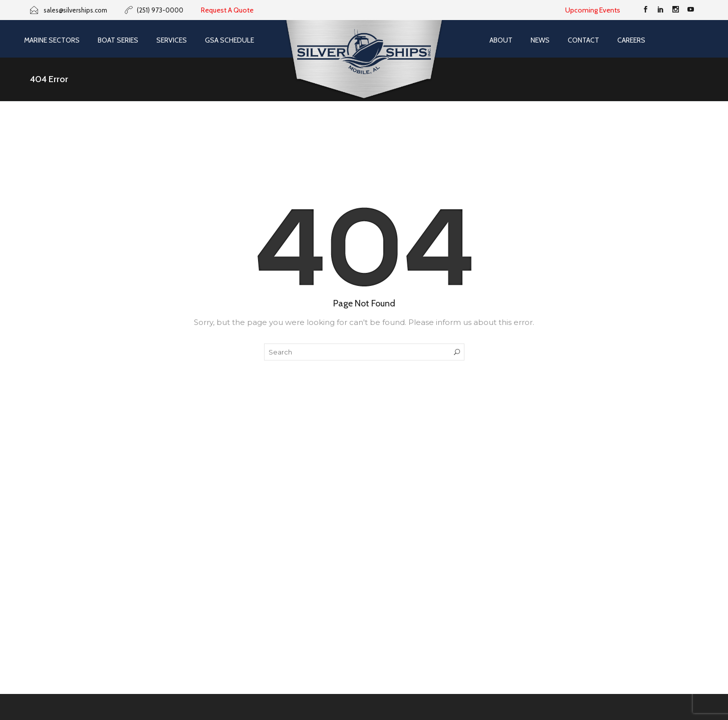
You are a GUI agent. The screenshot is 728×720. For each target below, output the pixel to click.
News (540, 40)
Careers (631, 40)
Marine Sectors (52, 40)
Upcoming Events (593, 10)
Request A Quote (227, 10)
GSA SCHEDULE (229, 40)
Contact (583, 40)
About (501, 40)
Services (172, 40)
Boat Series (118, 40)
